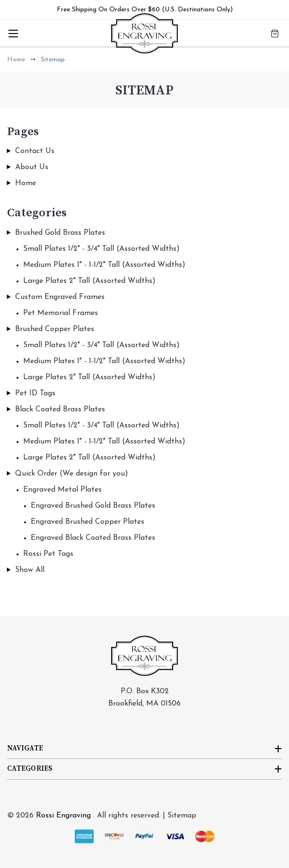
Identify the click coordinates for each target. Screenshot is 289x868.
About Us (32, 167)
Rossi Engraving (63, 816)
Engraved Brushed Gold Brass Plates (93, 506)
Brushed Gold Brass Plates (60, 233)
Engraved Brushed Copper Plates (88, 522)
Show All (30, 570)
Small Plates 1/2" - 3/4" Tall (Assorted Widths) (101, 249)
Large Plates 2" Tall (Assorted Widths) (89, 281)
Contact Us (35, 151)
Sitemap (182, 816)
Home (26, 183)
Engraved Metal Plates (62, 490)
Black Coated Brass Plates (60, 409)
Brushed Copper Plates (55, 329)
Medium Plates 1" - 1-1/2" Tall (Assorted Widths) (104, 265)
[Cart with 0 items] (275, 33)
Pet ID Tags (35, 393)
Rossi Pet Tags (48, 554)
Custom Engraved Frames (60, 297)
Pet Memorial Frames (61, 313)
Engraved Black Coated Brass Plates (93, 538)
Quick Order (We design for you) (72, 474)
